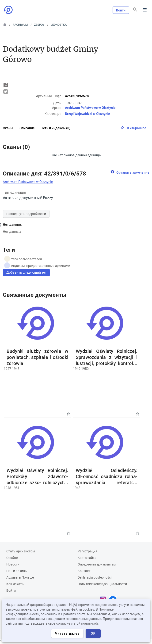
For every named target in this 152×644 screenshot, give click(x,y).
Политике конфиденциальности (102, 584)
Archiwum (20, 25)
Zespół (39, 25)
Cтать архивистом (21, 551)
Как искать (15, 584)
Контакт (84, 571)
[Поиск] (135, 10)
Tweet (6, 92)
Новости (13, 564)
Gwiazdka (68, 414)
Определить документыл (97, 564)
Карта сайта (87, 558)
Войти (121, 10)
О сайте (12, 558)
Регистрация (87, 551)
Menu (145, 10)
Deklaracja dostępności (95, 577)
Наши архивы (17, 571)
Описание (27, 128)
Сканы (8, 128)
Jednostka (59, 25)
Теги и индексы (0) (56, 128)
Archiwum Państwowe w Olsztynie (90, 108)
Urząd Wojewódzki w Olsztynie (87, 114)
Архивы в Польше (20, 577)
